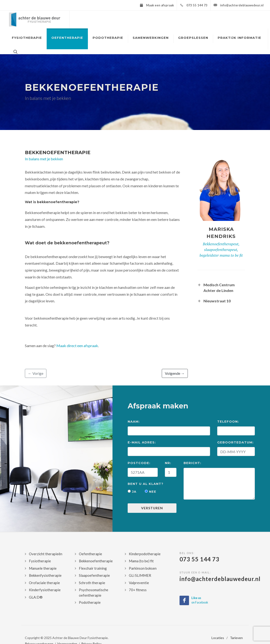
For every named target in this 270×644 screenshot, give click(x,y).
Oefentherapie (90, 554)
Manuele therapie (43, 568)
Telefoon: (228, 421)
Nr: (168, 463)
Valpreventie (139, 583)
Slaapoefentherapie (94, 575)
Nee (151, 492)
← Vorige (36, 373)
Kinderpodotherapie (145, 554)
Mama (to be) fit (141, 561)
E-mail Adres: (142, 442)
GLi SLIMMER (140, 575)
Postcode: (139, 463)
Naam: (134, 421)
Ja (132, 492)
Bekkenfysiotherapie (45, 575)
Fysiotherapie (40, 561)
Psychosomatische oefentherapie (94, 593)
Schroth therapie (92, 583)
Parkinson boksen (143, 568)
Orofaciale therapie (44, 583)
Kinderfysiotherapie (45, 590)
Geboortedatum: (235, 442)
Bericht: (192, 463)
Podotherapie (90, 602)
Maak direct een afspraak (77, 346)
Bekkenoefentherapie (58, 152)
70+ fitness (138, 590)
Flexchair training (93, 568)
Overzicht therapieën (46, 554)
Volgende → (175, 373)
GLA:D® (36, 597)
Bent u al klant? (146, 484)
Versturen (152, 508)
